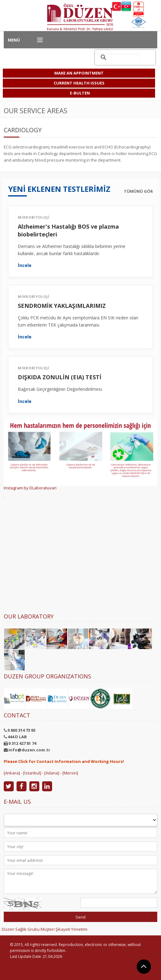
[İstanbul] (32, 773)
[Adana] (52, 773)
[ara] (118, 57)
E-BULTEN (80, 93)
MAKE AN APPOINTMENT (79, 73)
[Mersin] (70, 773)
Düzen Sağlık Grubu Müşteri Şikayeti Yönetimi (45, 929)
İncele (25, 265)
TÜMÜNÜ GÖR (138, 191)
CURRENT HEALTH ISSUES (79, 83)
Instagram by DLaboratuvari (30, 488)
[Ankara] (12, 773)
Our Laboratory (29, 616)
